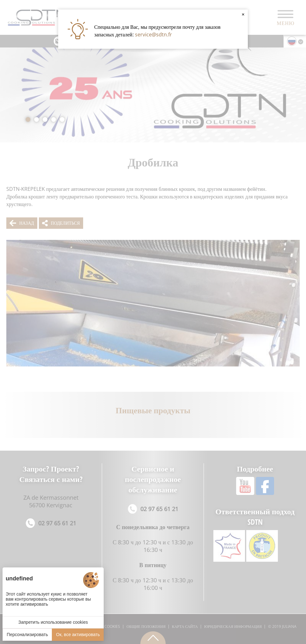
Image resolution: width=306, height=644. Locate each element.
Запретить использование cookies (53, 622)
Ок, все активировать (78, 635)
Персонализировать (27, 635)
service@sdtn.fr (153, 34)
